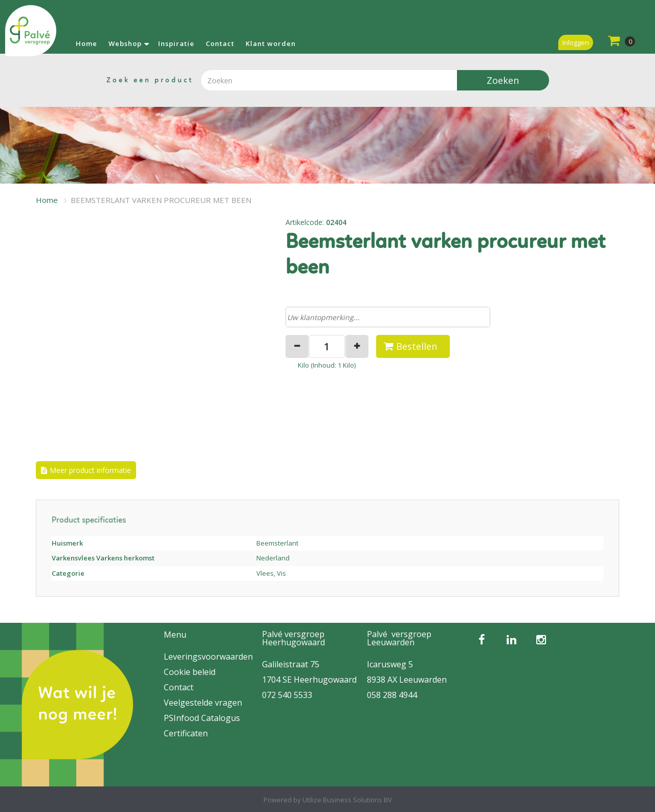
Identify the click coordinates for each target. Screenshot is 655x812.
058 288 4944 (392, 695)
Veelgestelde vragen (203, 703)
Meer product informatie (90, 470)
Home (86, 43)
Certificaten (186, 733)
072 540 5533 (287, 695)
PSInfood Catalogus (202, 718)
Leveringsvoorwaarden (208, 657)
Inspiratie (176, 43)
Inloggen (576, 42)
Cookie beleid (190, 672)
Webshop (125, 43)
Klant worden (271, 43)
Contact (220, 43)
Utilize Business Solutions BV (347, 800)
